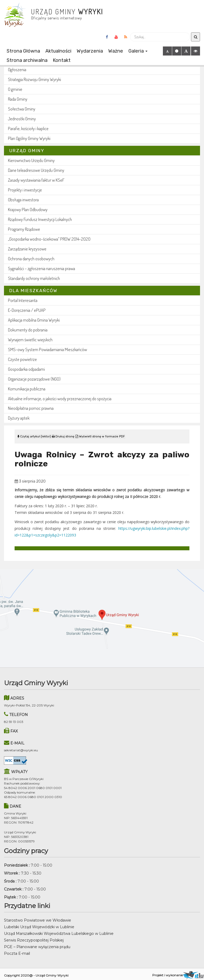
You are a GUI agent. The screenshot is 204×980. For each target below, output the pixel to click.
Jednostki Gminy (22, 119)
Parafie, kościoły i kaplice (28, 128)
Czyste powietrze (22, 359)
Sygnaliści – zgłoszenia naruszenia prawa (42, 268)
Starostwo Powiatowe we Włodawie (38, 918)
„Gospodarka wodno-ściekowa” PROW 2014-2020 (49, 239)
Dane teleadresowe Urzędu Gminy (36, 170)
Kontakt (62, 60)
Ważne (116, 51)
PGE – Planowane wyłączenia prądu (37, 944)
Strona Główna (23, 51)
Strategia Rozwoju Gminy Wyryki (34, 79)
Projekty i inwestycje (25, 190)
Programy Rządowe (24, 229)
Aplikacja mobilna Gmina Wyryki (34, 320)
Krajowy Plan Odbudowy (28, 209)
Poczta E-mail (17, 951)
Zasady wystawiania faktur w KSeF (36, 180)
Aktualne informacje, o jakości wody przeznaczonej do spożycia (60, 399)
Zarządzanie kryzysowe (27, 249)
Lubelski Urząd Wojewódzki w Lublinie (39, 924)
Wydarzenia (90, 51)
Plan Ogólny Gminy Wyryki (29, 138)
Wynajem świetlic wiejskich (30, 340)
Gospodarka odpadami (26, 369)
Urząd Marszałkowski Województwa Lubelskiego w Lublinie (59, 931)
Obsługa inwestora (23, 200)
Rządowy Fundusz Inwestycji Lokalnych (40, 219)
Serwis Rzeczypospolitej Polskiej (34, 938)
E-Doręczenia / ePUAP (27, 310)
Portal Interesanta (23, 300)
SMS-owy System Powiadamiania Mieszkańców (47, 349)
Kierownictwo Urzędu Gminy (31, 160)
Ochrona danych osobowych (31, 259)
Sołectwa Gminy (22, 109)
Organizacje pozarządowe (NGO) (34, 379)
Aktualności (58, 51)
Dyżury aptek (19, 418)
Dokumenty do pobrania (28, 330)
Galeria (138, 51)
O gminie (15, 89)
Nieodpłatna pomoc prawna (31, 408)
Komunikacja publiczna (27, 389)
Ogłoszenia (17, 69)
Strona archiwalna (27, 60)
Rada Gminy (18, 99)
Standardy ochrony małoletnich (34, 278)
